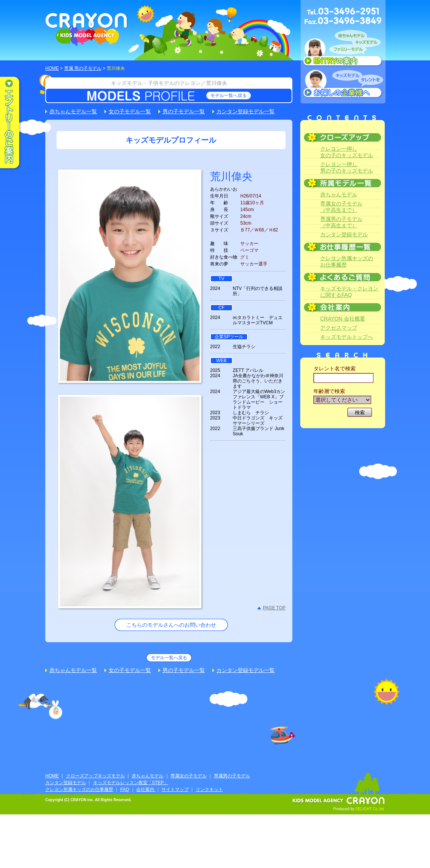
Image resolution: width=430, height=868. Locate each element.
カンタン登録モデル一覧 (246, 111)
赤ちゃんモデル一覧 (73, 111)
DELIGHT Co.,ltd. (370, 809)
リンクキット (209, 789)
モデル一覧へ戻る (229, 96)
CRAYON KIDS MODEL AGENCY (87, 29)
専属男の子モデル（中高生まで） (341, 222)
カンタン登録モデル (344, 234)
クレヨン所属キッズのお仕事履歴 (347, 261)
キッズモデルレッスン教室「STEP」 (131, 783)
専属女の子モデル (189, 776)
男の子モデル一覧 (184, 111)
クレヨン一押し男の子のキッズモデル (347, 167)
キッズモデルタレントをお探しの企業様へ (343, 85)
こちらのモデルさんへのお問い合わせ (171, 625)
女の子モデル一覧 (130, 111)
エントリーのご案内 (15, 123)
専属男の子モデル (232, 776)
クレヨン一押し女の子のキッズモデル (347, 152)
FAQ (125, 789)
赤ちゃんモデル (339, 194)
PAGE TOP (274, 608)
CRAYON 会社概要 (343, 319)
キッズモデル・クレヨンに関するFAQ (349, 292)
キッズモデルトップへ (347, 337)
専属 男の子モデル (83, 68)
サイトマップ (175, 789)
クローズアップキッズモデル (95, 776)
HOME (52, 68)
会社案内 (146, 789)
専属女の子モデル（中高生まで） (341, 207)
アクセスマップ (339, 328)
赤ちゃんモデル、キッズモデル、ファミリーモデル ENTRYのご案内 (343, 50)
